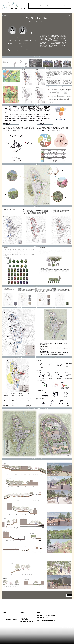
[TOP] (69, 595)
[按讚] (32, 33)
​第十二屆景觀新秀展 (18, 8)
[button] (40, 6)
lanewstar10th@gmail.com (47, 615)
